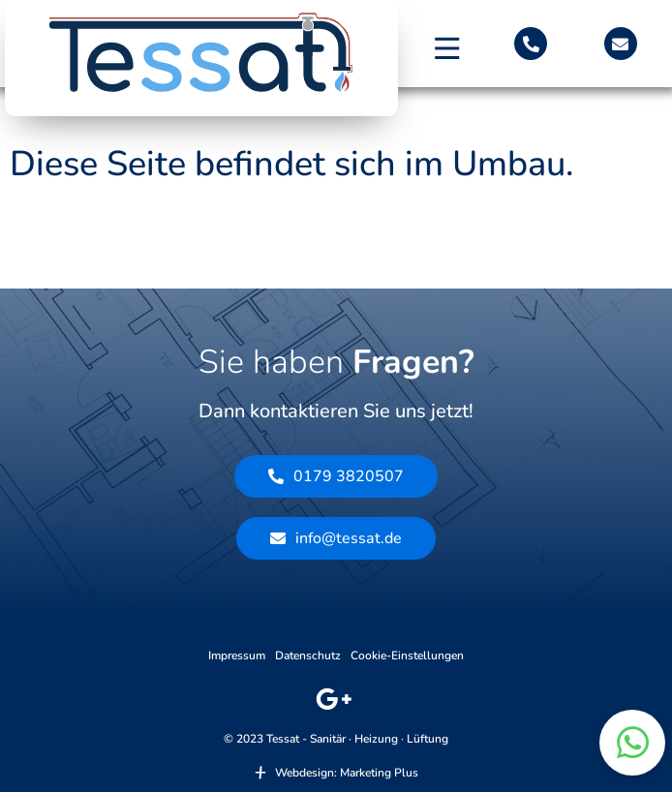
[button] (447, 48)
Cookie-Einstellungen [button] (407, 655)
